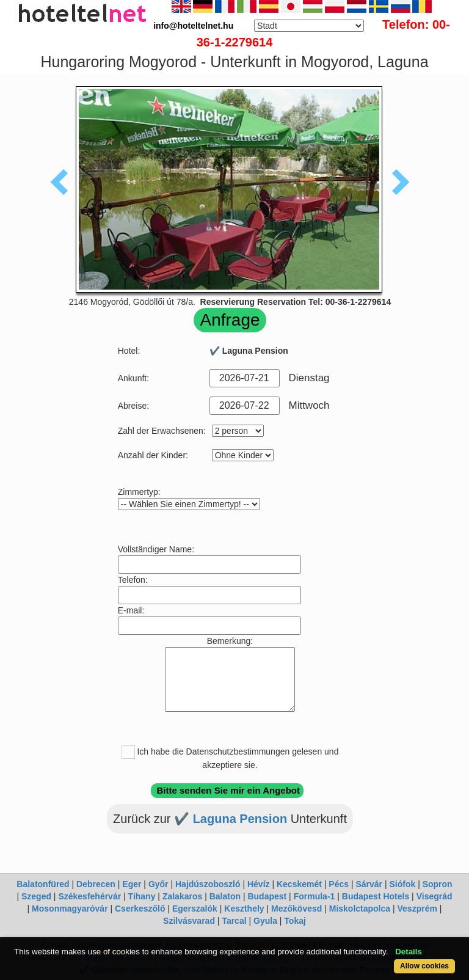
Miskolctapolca (360, 909)
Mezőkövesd (296, 909)
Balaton (225, 896)
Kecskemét (299, 884)
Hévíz (259, 884)
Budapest (267, 896)
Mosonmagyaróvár (70, 909)
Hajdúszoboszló (208, 884)
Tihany (142, 896)
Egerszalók (195, 909)
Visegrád (434, 896)
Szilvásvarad (189, 921)
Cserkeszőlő (140, 909)
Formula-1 (314, 896)
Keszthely (244, 909)
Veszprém (417, 909)
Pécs (339, 884)
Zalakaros (182, 896)
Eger (132, 884)
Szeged (36, 896)
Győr (158, 884)
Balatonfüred (43, 884)
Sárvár (369, 884)
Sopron (438, 884)
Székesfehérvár (89, 896)
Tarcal (234, 921)
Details (409, 952)
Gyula (265, 921)
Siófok (402, 884)
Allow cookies (424, 966)
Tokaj (295, 921)
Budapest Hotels (376, 896)
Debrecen (96, 884)
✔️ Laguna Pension (232, 819)
